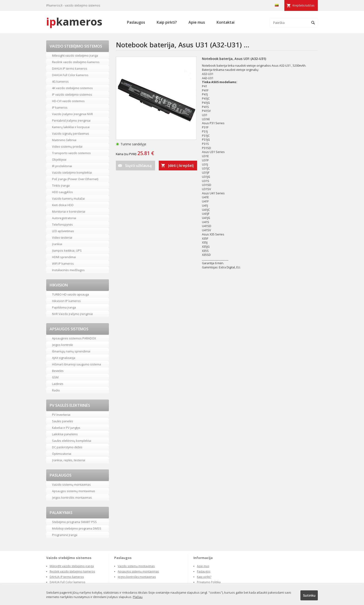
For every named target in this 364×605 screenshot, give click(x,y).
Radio (56, 390)
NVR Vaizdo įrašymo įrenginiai (72, 314)
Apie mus (197, 22)
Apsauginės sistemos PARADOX (74, 338)
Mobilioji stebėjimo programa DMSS (77, 528)
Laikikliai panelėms (65, 434)
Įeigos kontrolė (62, 345)
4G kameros (60, 81)
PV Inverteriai (61, 415)
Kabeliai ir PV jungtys (66, 428)
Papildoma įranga (64, 307)
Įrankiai (57, 244)
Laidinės (58, 384)
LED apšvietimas (63, 231)
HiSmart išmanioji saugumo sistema (76, 364)
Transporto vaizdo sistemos (71, 153)
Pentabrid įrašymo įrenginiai (71, 120)
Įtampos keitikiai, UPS (67, 250)
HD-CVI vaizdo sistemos (68, 101)
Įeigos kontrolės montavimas (72, 498)
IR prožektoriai (62, 166)
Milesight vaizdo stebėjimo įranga (75, 55)
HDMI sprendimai (64, 257)
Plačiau (138, 597)
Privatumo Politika (209, 582)
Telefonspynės (62, 224)
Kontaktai (226, 22)
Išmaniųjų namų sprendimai (71, 351)
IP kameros (60, 107)
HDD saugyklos (62, 192)
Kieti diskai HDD (63, 205)
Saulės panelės (63, 421)
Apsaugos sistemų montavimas (74, 491)
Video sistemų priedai (67, 146)
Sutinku (309, 595)
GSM (55, 377)
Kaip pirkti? (167, 22)
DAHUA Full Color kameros (70, 75)
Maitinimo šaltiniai (64, 140)
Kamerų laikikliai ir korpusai (71, 127)
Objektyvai (59, 159)
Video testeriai (62, 237)
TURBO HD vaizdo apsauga (70, 294)
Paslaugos (136, 22)
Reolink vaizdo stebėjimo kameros (76, 62)
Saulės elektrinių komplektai (72, 441)
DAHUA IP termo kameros (70, 68)
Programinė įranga (65, 535)
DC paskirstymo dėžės (67, 447)
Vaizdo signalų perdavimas (71, 133)
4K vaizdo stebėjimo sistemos (72, 88)
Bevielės (58, 371)
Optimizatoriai (62, 454)
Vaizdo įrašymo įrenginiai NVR (72, 114)
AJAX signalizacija (64, 358)
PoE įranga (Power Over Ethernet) (75, 179)
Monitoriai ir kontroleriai (69, 211)
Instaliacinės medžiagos (68, 270)
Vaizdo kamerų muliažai (68, 198)
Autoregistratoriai (64, 218)
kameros (74, 21)
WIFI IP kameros (63, 263)
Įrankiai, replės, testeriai (69, 460)
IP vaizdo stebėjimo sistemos (72, 94)
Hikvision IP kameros (66, 301)
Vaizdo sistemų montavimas (71, 485)
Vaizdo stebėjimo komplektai (72, 172)
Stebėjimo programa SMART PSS (74, 522)
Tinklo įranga (61, 185)
